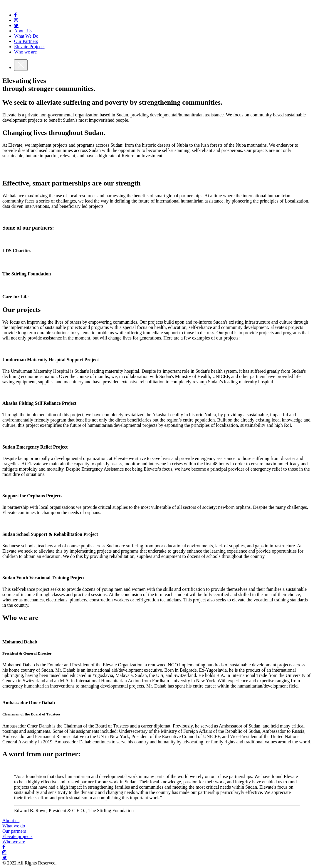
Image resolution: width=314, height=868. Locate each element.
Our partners (14, 831)
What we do (14, 826)
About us (11, 821)
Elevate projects (17, 836)
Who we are (14, 842)
